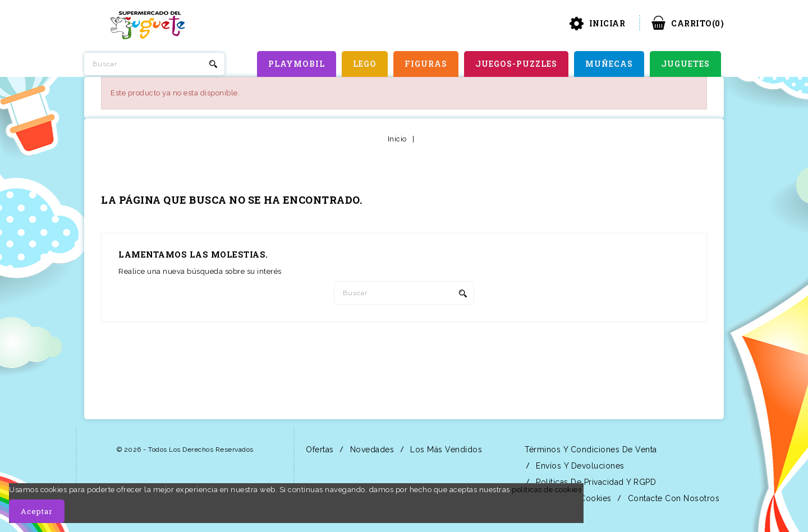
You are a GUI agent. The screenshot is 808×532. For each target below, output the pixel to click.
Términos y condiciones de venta (590, 450)
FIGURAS (426, 64)
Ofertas (319, 450)
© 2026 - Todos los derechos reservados (185, 450)
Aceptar (37, 511)
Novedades (371, 450)
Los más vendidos (445, 450)
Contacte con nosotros (672, 498)
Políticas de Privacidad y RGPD (595, 482)
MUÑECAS (609, 64)
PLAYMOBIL (297, 64)
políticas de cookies (547, 490)
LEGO (365, 64)
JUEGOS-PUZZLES (516, 64)
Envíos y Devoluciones (579, 466)
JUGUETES (685, 64)
